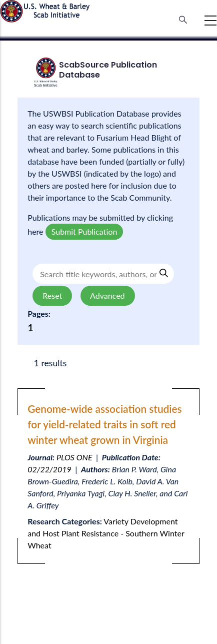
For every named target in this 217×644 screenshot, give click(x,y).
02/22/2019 (49, 469)
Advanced (108, 295)
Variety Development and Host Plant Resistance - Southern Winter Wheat (106, 533)
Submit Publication (84, 231)
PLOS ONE (74, 457)
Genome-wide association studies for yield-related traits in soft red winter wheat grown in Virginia (104, 424)
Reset (52, 295)
